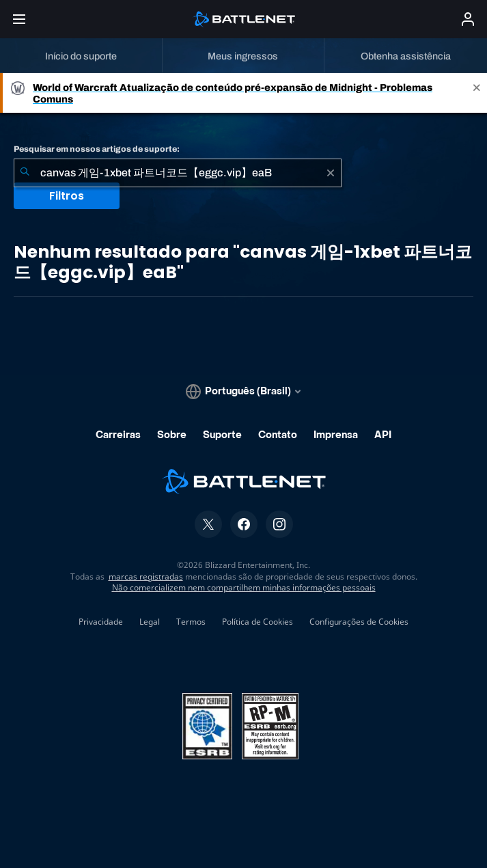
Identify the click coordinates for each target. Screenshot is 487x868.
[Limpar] (331, 173)
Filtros (67, 196)
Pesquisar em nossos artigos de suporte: (97, 149)
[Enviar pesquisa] (25, 173)
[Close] (477, 93)
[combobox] (178, 173)
